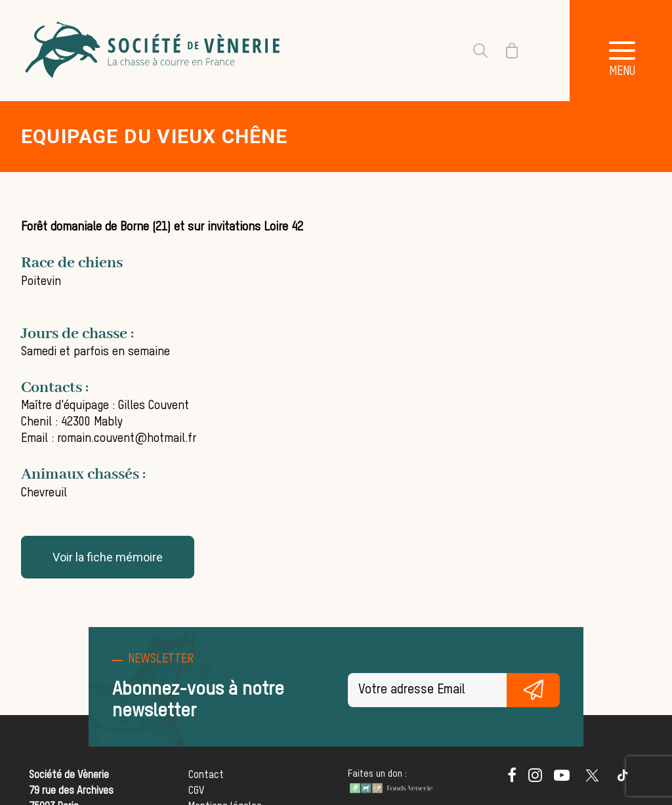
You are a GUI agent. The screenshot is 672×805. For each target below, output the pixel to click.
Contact (206, 775)
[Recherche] (472, 51)
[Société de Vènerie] (154, 51)
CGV (196, 791)
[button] (512, 779)
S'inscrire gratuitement (533, 690)
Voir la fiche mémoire (108, 557)
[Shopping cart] (504, 51)
